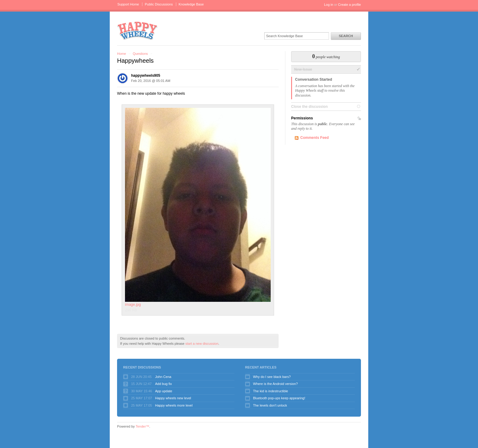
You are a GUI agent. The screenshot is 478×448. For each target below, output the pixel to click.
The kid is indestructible (271, 391)
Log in (329, 5)
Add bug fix (164, 384)
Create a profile (350, 5)
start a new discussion (202, 344)
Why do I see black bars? (272, 377)
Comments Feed (314, 138)
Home (121, 54)
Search (346, 36)
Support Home (128, 4)
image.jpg (198, 207)
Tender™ (143, 426)
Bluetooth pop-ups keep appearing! (279, 398)
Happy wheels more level (174, 405)
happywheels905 (146, 76)
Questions (140, 54)
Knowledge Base (191, 4)
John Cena (163, 377)
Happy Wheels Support (137, 30)
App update (164, 391)
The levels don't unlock (270, 405)
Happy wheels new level (173, 398)
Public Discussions (159, 4)
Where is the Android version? (275, 384)
